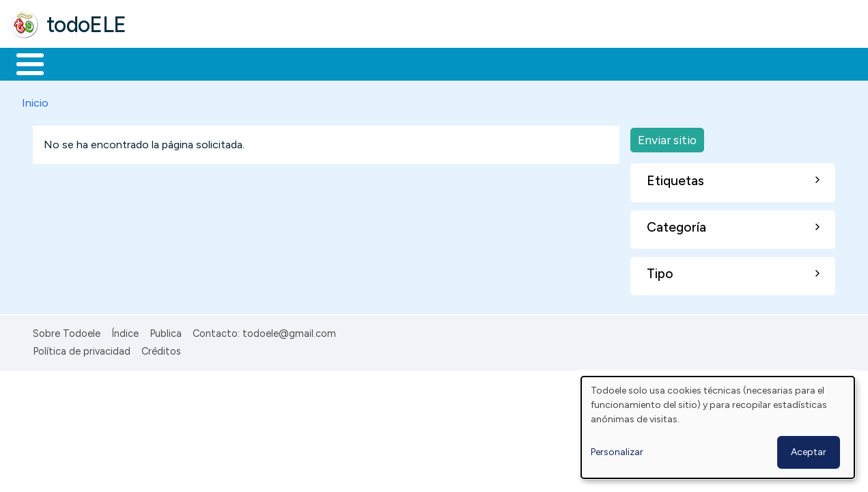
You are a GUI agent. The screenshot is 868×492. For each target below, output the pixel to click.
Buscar (561, 63)
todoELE (86, 25)
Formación (165, 63)
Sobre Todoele (67, 331)
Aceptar (809, 452)
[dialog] (718, 427)
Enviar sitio (667, 137)
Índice (125, 331)
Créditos (161, 349)
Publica (166, 331)
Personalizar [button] (617, 452)
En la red (323, 63)
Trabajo (246, 63)
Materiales (76, 63)
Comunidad (500, 63)
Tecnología (408, 63)
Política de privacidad (82, 349)
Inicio (23, 63)
